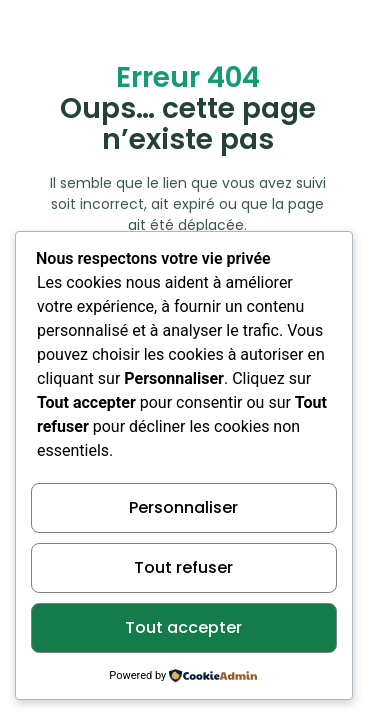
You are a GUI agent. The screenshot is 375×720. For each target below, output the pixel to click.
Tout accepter (183, 627)
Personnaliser (183, 507)
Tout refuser (183, 567)
